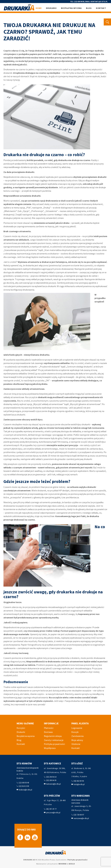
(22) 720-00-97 (79, 815)
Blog (89, 8)
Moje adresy (77, 740)
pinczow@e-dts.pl (53, 813)
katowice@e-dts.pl (53, 784)
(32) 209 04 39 (51, 780)
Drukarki (51, 8)
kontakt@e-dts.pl (99, 2)
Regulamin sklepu (53, 736)
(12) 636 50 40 (24, 783)
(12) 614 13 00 (24, 786)
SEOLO (72, 864)
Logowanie (77, 728)
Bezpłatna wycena (71, 8)
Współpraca (50, 748)
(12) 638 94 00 (79, 2)
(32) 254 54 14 (51, 777)
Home (39, 8)
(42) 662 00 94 (79, 781)
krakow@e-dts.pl (26, 790)
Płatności (49, 728)
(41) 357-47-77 (51, 809)
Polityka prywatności (54, 744)
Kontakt (101, 8)
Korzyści (21, 728)
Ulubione (76, 744)
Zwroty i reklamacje (54, 740)
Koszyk (75, 732)
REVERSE (63, 864)
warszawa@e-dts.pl (81, 818)
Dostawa (48, 732)
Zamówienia (77, 736)
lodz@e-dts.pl (79, 784)
